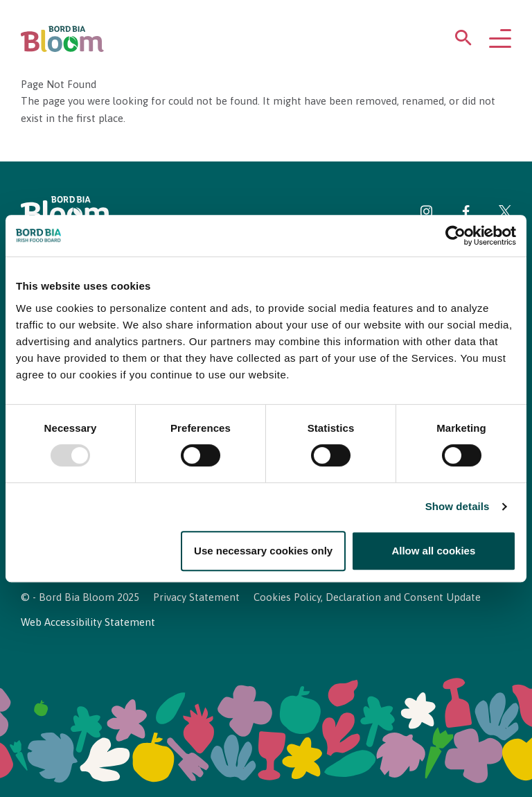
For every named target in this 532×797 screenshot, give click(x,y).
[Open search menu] (463, 41)
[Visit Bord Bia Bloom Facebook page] (466, 214)
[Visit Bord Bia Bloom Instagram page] (427, 214)
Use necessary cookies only (263, 551)
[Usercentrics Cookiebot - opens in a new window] (455, 236)
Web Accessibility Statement (88, 622)
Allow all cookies (433, 551)
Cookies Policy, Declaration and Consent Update (367, 597)
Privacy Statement (196, 597)
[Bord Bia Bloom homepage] (62, 39)
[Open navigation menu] (500, 40)
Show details (458, 507)
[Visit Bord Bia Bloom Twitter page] (505, 214)
